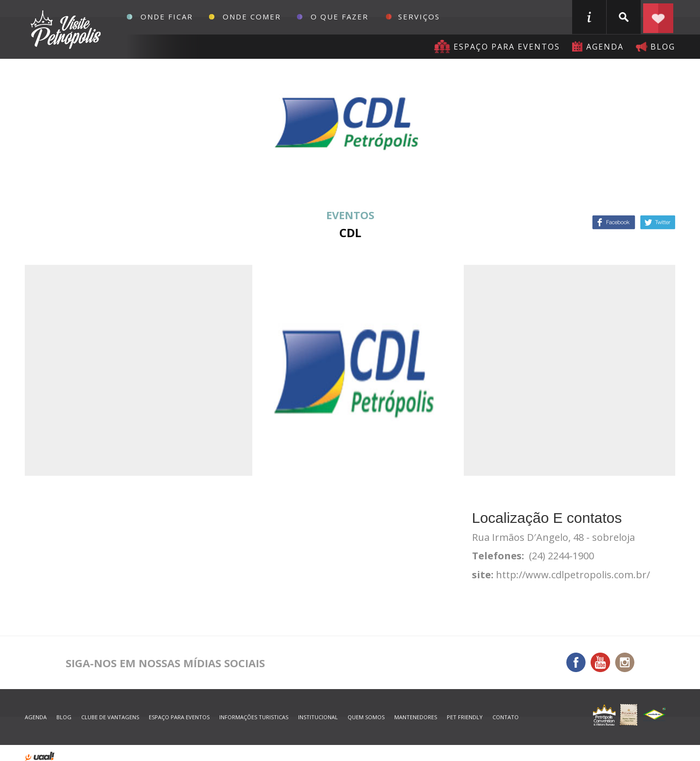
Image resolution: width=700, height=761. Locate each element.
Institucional (318, 717)
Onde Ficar (167, 17)
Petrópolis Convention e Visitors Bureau (64, 30)
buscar (624, 17)
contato (506, 717)
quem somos (366, 717)
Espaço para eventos (507, 47)
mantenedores (416, 717)
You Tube (600, 662)
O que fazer (340, 17)
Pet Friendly (465, 717)
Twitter (658, 222)
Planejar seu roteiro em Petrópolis (658, 17)
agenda (605, 47)
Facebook (614, 222)
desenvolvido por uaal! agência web (40, 756)
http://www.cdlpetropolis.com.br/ (573, 575)
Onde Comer (252, 17)
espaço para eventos (179, 717)
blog (663, 47)
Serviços (419, 17)
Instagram (625, 662)
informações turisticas (589, 17)
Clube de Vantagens (110, 717)
